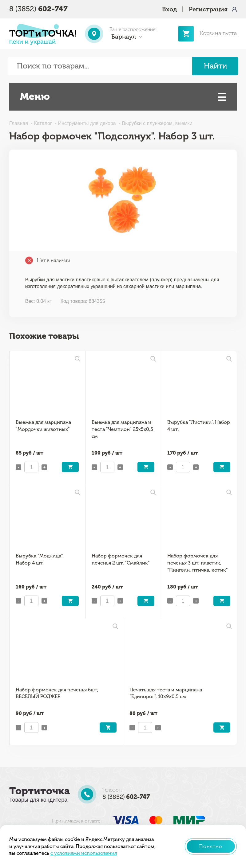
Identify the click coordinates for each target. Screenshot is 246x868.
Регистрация (208, 9)
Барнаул (124, 37)
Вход (169, 9)
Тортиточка (40, 791)
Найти (215, 66)
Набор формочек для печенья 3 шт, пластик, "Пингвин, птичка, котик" (198, 563)
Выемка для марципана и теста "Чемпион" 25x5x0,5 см (122, 429)
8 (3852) (38, 9)
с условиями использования (84, 853)
